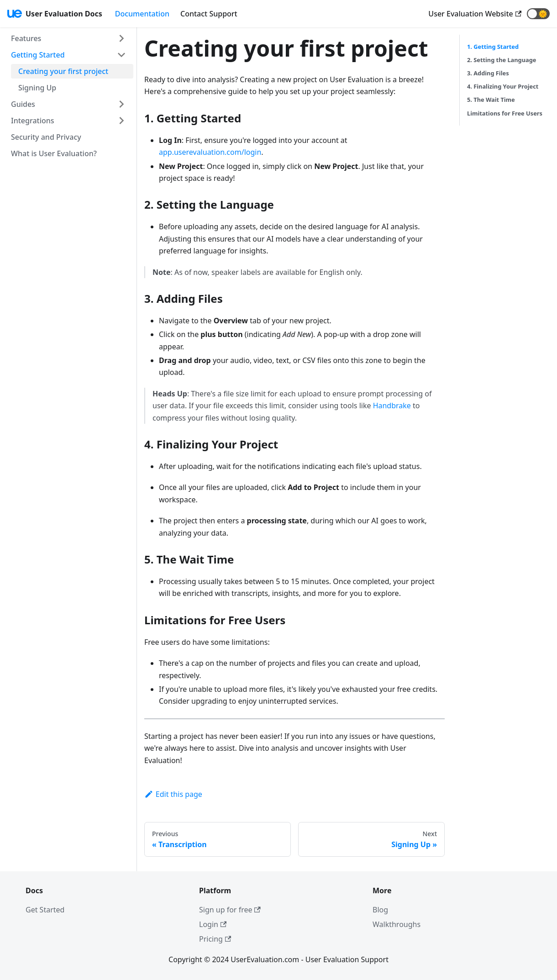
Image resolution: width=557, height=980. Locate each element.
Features (26, 38)
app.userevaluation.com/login (210, 152)
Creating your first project (63, 71)
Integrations (33, 121)
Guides (23, 104)
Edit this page (173, 794)
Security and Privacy (46, 137)
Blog (380, 910)
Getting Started (38, 55)
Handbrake (392, 406)
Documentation (142, 14)
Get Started (45, 910)
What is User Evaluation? (54, 153)
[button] (538, 14)
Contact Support (209, 14)
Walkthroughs (397, 924)
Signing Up (37, 88)
